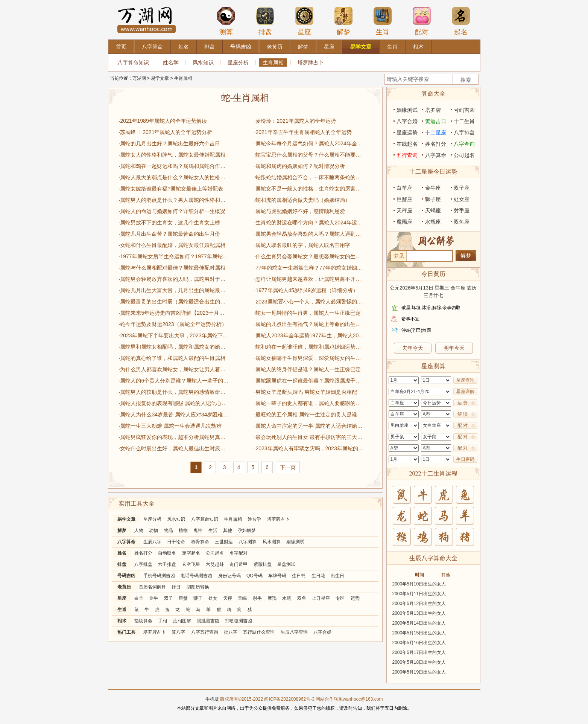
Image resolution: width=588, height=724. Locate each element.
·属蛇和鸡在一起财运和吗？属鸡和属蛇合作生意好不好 (174, 166)
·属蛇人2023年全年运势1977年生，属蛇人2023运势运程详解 (309, 335)
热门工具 (126, 632)
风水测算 (272, 542)
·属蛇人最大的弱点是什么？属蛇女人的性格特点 (174, 177)
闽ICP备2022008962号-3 (289, 699)
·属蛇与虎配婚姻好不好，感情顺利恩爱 (300, 211)
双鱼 (302, 598)
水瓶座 (433, 222)
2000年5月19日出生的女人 (419, 672)
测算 (226, 21)
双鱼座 (462, 222)
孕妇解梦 (247, 530)
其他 (228, 530)
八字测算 (248, 542)
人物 (139, 530)
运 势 (463, 403)
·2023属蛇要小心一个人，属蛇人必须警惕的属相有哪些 (309, 302)
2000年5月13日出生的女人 (419, 613)
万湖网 (139, 78)
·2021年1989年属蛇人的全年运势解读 (163, 121)
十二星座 (436, 133)
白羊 (139, 598)
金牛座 (433, 188)
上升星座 (321, 598)
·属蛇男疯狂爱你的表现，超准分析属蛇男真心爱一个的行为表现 (174, 437)
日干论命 (176, 542)
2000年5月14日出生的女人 (419, 623)
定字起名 (191, 553)
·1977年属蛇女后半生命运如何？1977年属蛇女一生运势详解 (174, 256)
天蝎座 (433, 210)
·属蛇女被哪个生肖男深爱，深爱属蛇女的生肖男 (309, 358)
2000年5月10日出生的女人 (419, 584)
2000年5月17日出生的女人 (419, 652)
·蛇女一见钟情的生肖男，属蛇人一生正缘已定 (308, 313)
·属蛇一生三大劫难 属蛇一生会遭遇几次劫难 (170, 426)
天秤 (228, 598)
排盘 (265, 21)
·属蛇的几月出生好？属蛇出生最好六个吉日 (170, 143)
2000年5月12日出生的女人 (419, 604)
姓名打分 (143, 553)
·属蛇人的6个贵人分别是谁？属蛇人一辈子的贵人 (174, 381)
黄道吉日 (436, 121)
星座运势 (407, 133)
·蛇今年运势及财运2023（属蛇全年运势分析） (173, 324)
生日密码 (465, 459)
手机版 (212, 699)
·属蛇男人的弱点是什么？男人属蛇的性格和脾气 (174, 200)
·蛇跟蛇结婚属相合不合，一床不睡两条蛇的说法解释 (309, 177)
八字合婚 (322, 632)
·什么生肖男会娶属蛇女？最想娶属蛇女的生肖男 (309, 256)
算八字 (178, 632)
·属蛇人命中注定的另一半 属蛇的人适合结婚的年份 (309, 426)
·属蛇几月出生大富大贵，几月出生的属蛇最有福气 (174, 290)
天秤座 (404, 210)
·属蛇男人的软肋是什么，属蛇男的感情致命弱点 (174, 392)
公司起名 (215, 553)
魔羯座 (404, 222)
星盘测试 (286, 564)
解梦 (343, 21)
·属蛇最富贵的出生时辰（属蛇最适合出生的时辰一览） (174, 302)
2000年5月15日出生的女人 (419, 633)
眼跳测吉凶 (208, 621)
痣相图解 (182, 621)
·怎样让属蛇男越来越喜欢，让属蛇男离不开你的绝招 (309, 279)
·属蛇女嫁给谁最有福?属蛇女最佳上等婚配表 (171, 189)
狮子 (198, 598)
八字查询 (464, 144)
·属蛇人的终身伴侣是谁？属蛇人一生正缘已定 (308, 369)
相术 (122, 621)
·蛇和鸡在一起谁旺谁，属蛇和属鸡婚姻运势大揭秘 (309, 347)
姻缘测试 (295, 542)
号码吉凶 (126, 576)
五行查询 (407, 155)
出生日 (337, 576)
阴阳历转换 (198, 587)
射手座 (462, 210)
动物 (153, 530)
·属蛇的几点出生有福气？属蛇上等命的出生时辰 (309, 324)
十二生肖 (464, 121)
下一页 (288, 467)
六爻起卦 (215, 564)
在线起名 (407, 144)
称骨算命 (200, 542)
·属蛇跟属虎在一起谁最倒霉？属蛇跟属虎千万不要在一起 (309, 381)
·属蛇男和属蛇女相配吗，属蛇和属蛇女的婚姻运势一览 (174, 347)
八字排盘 (143, 564)
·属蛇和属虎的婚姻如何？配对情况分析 (300, 166)
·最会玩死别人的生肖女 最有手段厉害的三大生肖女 (309, 437)
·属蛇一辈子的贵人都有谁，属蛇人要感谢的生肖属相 (309, 403)
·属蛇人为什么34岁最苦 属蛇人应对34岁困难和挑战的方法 (174, 415)
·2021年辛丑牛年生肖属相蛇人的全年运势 (303, 132)
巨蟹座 (404, 199)
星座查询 (465, 380)
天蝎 (242, 598)
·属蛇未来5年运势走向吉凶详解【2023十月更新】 (174, 313)
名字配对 (239, 553)
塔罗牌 (433, 110)
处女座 (462, 199)
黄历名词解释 (152, 587)
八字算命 (126, 542)
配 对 (463, 425)
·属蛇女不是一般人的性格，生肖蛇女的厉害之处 (309, 189)
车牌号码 (277, 576)
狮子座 (433, 199)
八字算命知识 (133, 62)
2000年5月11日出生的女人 (419, 594)
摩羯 (272, 598)
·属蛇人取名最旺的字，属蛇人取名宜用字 (302, 245)
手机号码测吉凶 (159, 576)
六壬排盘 (167, 564)
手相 (163, 621)
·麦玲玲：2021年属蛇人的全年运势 (295, 121)
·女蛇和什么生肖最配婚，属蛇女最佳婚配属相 (172, 245)
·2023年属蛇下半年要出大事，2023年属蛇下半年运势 (174, 335)
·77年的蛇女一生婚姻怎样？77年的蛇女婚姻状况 (309, 268)
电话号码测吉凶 (196, 576)
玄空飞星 (191, 564)
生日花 (318, 576)
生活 (213, 530)
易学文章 (160, 78)
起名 (461, 21)
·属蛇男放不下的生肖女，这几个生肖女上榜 (170, 223)
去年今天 (413, 348)
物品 (169, 530)
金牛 (153, 598)
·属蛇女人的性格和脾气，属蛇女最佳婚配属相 (172, 155)
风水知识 (203, 62)
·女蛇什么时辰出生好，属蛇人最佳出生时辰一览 (174, 448)
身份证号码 (229, 576)
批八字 (231, 632)
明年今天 (454, 348)
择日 (176, 587)
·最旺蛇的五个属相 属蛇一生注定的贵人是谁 (306, 415)
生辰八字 (152, 542)
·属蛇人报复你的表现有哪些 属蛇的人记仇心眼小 (174, 403)
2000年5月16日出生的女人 (419, 643)
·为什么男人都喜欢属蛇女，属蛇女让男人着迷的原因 (174, 369)
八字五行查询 (205, 632)
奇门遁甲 (239, 564)
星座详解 (465, 392)
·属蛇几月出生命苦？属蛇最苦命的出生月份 (170, 234)
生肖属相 (273, 62)
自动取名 (167, 553)
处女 (213, 598)
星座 (304, 21)
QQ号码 (254, 576)
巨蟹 (183, 598)
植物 (183, 530)
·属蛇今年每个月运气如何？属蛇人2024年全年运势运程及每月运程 (309, 143)
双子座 (462, 188)
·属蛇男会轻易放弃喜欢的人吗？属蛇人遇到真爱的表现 (309, 234)
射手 (257, 598)
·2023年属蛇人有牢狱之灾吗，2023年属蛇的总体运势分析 (309, 448)
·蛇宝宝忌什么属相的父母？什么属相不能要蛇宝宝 (309, 155)
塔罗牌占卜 (311, 62)
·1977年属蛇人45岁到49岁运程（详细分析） (306, 290)
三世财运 (224, 542)
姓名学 (171, 62)
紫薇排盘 (263, 564)
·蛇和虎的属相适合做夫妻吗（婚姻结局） (302, 200)
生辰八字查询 (294, 632)
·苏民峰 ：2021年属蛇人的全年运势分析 (166, 132)
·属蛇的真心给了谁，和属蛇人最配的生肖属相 (172, 358)
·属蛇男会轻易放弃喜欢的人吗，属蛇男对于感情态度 (174, 279)
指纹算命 (143, 621)
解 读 (463, 414)
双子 (169, 598)
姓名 (122, 553)
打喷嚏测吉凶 (239, 621)
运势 (355, 598)
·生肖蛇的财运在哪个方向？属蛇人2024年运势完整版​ (309, 223)
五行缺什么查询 (259, 632)
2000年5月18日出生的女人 (419, 662)
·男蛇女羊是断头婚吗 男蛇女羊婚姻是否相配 (306, 392)
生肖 (383, 21)
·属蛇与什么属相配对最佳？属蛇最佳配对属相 (172, 268)
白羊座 (404, 188)
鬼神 (198, 530)
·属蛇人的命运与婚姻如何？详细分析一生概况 (172, 211)
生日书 (299, 576)
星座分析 (238, 62)
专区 (340, 598)
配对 (422, 21)
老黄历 (124, 587)
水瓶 (287, 598)
